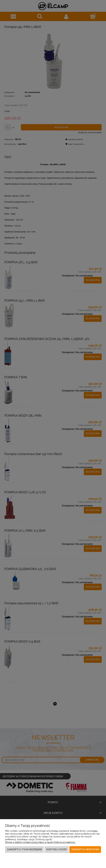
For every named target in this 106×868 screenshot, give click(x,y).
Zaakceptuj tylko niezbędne (24, 849)
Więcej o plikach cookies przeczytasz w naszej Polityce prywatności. (40, 842)
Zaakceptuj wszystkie (85, 849)
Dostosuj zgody (57, 849)
